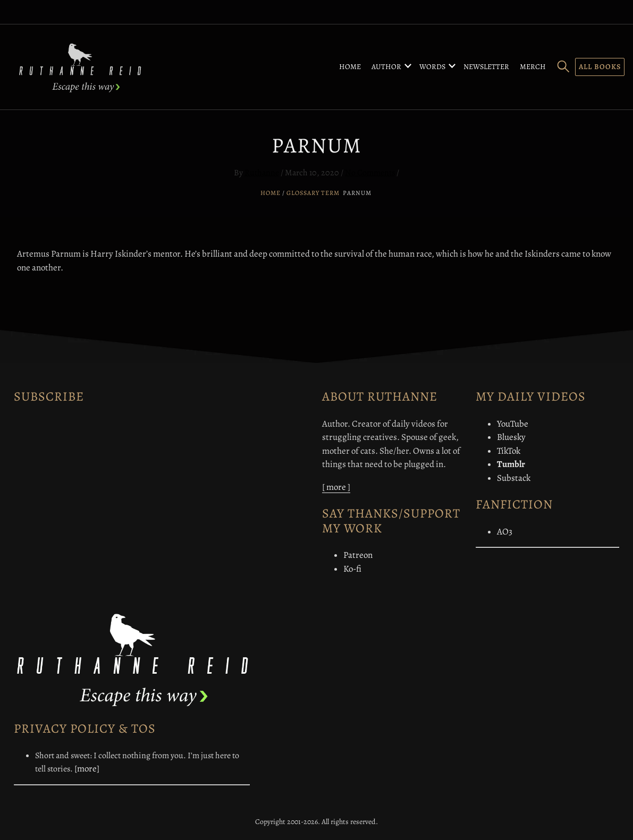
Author (386, 67)
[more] (87, 769)
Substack (514, 478)
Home (350, 67)
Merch (533, 67)
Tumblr (511, 464)
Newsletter (486, 67)
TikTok (509, 451)
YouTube (513, 424)
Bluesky (511, 437)
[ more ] (336, 487)
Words (432, 67)
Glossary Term (313, 193)
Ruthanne (262, 173)
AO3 (505, 532)
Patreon (358, 555)
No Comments (370, 173)
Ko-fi (352, 569)
